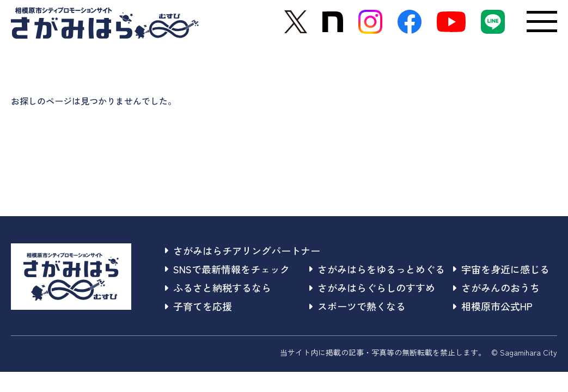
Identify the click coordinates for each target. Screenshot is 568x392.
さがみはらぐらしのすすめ (372, 287)
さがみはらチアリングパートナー (243, 250)
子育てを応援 (199, 306)
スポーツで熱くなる (358, 306)
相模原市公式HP (493, 306)
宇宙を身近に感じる (501, 269)
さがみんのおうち (496, 287)
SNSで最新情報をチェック (227, 269)
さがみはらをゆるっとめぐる (377, 269)
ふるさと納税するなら (218, 287)
